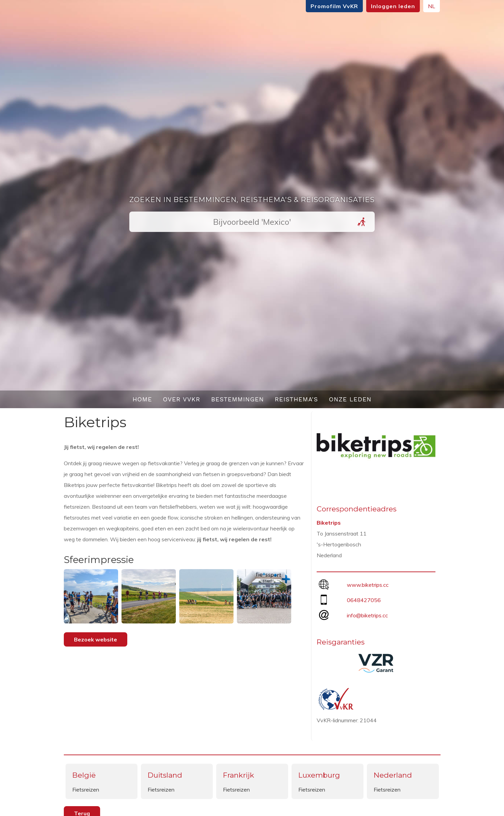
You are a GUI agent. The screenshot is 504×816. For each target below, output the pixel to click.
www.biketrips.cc (368, 585)
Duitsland (165, 775)
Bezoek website (96, 639)
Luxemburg (319, 775)
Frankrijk (239, 775)
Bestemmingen (238, 399)
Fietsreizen (86, 790)
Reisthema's (297, 399)
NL (431, 6)
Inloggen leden (392, 6)
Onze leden (350, 399)
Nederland (393, 775)
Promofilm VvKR (333, 6)
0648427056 (364, 600)
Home (142, 399)
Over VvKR (182, 399)
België (84, 775)
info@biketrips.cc (367, 615)
